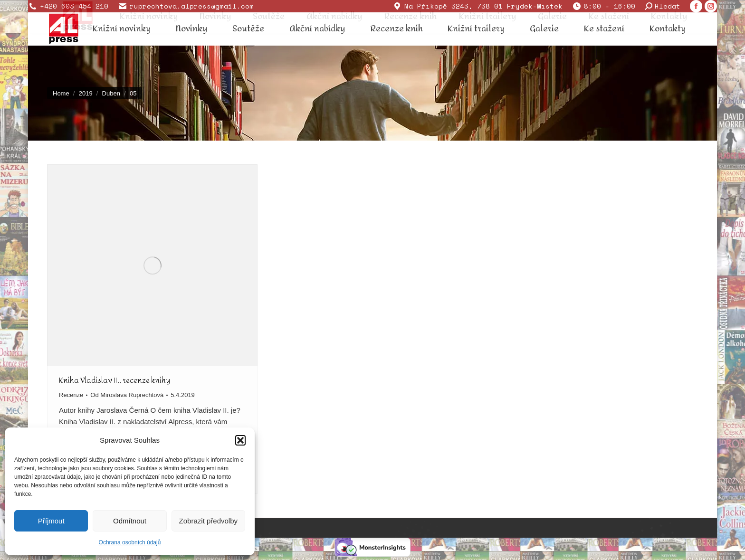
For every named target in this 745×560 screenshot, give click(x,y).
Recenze (71, 395)
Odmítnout (130, 521)
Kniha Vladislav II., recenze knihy (115, 380)
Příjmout (51, 521)
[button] (240, 440)
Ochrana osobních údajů (130, 542)
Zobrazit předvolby (208, 521)
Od (127, 395)
